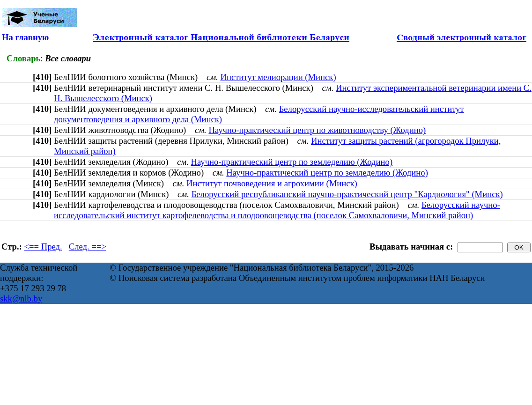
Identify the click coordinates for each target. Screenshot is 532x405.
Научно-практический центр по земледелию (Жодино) (292, 162)
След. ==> (88, 247)
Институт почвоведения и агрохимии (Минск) (272, 183)
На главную (25, 37)
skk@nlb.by (21, 298)
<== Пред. (43, 247)
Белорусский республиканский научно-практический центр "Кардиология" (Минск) (347, 194)
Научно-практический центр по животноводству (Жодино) (317, 130)
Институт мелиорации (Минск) (278, 77)
